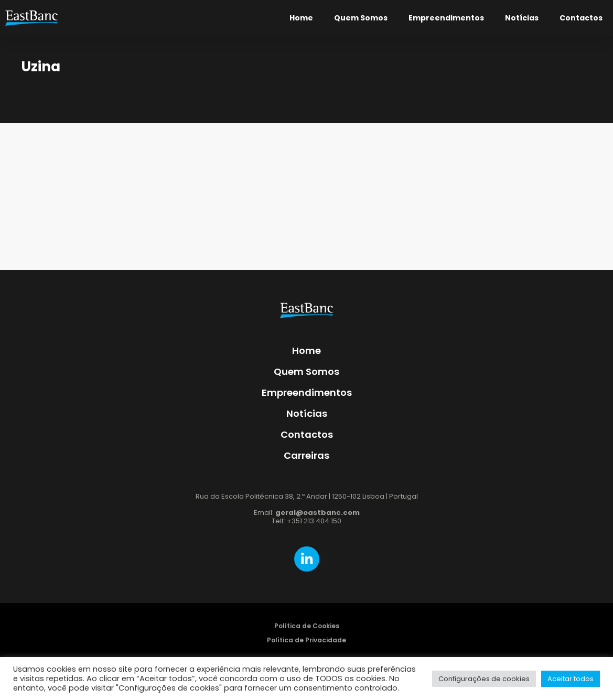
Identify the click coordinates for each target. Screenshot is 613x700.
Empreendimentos (446, 18)
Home (301, 18)
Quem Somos (361, 18)
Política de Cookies (307, 626)
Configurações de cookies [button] (484, 679)
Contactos (581, 18)
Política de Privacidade (306, 640)
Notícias (522, 18)
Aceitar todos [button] (571, 679)
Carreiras (306, 455)
